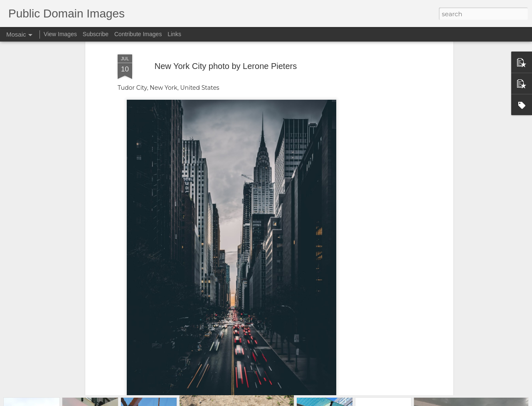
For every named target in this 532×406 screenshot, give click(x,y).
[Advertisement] (379, 136)
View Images (60, 34)
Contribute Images (138, 34)
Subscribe (96, 34)
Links (174, 34)
